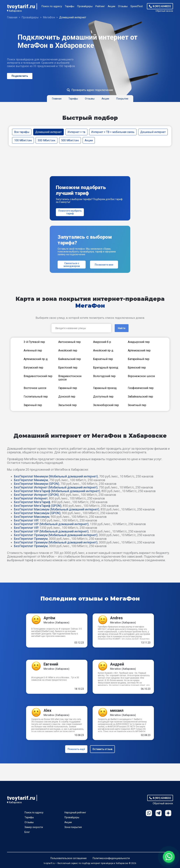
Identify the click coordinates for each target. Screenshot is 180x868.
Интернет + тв (77, 132)
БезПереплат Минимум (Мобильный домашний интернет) (56, 476)
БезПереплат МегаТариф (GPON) (38, 506)
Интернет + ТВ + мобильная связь (113, 132)
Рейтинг (100, 6)
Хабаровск (15, 11)
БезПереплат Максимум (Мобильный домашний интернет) (57, 509)
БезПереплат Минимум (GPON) (37, 484)
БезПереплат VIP (26, 520)
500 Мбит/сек (70, 140)
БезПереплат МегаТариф (32, 502)
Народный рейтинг (75, 812)
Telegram (159, 813)
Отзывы (123, 6)
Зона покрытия (73, 827)
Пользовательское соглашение (69, 858)
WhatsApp (149, 813)
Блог (27, 832)
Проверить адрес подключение (92, 90)
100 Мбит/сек (23, 140)
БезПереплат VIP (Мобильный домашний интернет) (51, 524)
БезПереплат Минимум (31, 480)
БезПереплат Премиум (31, 539)
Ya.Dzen (168, 813)
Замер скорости (34, 827)
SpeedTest (137, 6)
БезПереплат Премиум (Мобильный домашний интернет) (56, 535)
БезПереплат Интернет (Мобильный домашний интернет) (56, 487)
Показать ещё (76, 749)
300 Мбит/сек (46, 140)
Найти (122, 328)
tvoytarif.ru (21, 6)
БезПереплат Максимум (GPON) (37, 513)
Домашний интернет (48, 132)
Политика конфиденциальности (111, 858)
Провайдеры (85, 6)
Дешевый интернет (153, 132)
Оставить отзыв (102, 749)
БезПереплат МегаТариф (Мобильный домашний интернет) (57, 491)
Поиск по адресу (52, 6)
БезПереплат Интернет (31, 498)
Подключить (20, 76)
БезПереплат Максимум (32, 517)
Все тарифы (22, 132)
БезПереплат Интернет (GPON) (36, 495)
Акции (111, 6)
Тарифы (70, 6)
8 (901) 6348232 (162, 6)
